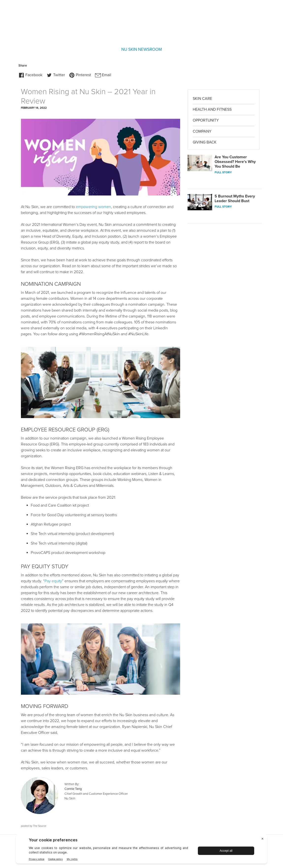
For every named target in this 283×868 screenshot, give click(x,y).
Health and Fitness (212, 109)
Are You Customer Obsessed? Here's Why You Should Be (235, 162)
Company (202, 131)
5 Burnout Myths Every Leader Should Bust (235, 199)
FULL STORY (223, 172)
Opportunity (206, 120)
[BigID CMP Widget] (141, 850)
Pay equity (53, 581)
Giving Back (205, 142)
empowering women (93, 207)
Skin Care (202, 99)
